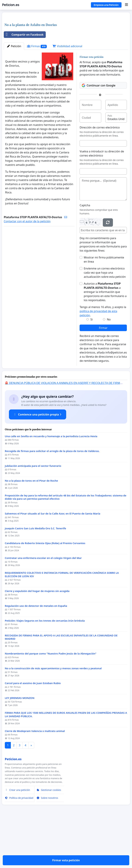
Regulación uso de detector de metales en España (36, 654)
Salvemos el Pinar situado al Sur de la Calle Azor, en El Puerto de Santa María (53, 562)
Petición (14, 94)
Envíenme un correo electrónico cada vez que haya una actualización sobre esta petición (105, 321)
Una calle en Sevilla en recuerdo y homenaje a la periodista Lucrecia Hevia (51, 484)
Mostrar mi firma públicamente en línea (104, 308)
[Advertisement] (66, 42)
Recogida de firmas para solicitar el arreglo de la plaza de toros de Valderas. (52, 499)
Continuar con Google (99, 134)
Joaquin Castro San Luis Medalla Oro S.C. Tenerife (35, 577)
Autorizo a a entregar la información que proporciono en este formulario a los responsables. (105, 340)
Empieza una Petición (106, 5)
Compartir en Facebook (24, 83)
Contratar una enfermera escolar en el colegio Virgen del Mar (43, 606)
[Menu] (126, 5)
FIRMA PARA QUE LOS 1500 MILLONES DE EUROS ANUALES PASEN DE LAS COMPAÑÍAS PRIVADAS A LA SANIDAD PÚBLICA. (66, 763)
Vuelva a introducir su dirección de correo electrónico (102, 202)
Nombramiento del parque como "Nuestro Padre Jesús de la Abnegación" (51, 702)
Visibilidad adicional (67, 94)
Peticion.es (11, 5)
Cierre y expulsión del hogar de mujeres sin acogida (37, 639)
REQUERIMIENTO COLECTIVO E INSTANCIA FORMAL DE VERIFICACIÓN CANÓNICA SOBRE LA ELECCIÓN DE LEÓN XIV (62, 623)
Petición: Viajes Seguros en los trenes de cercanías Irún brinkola (45, 669)
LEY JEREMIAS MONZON (20, 746)
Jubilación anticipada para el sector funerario (33, 514)
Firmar (103, 376)
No (109, 368)
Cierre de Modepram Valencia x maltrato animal (35, 779)
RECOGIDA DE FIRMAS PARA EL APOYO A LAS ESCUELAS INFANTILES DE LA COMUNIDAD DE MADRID (61, 685)
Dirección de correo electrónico (100, 176)
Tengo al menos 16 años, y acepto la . (103, 359)
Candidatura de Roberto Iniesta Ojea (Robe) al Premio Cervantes (45, 591)
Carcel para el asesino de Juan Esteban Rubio (33, 731)
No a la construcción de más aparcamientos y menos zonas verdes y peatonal (53, 717)
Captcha (85, 253)
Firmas (37, 94)
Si (92, 368)
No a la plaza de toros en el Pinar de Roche (31, 529)
